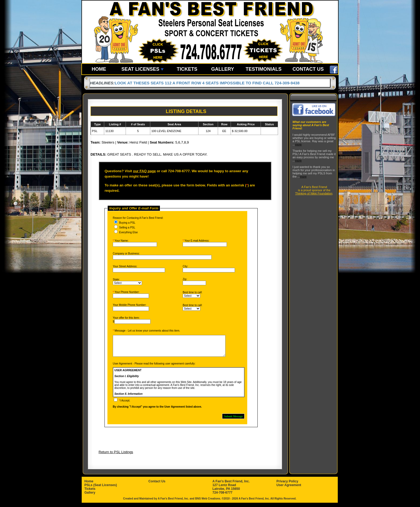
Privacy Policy (287, 485)
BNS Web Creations (208, 503)
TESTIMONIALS (264, 69)
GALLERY (222, 69)
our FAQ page (144, 171)
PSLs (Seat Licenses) (101, 489)
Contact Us (157, 485)
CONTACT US (308, 69)
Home (89, 485)
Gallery (90, 497)
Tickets (90, 493)
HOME (99, 69)
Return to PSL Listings (116, 456)
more (298, 144)
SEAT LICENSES (142, 69)
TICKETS (187, 69)
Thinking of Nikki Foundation (314, 193)
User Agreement (289, 489)
